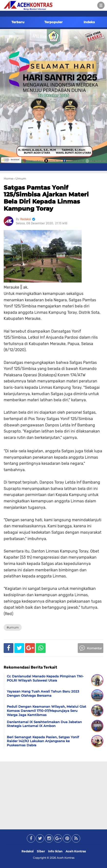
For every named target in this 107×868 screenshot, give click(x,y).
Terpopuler (53, 22)
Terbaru (18, 22)
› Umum (20, 179)
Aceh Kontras (76, 851)
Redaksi (28, 851)
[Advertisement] (54, 794)
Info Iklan (55, 851)
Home (8, 179)
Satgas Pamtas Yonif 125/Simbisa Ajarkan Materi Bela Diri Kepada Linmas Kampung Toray (46, 198)
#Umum (13, 627)
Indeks (89, 22)
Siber (41, 851)
